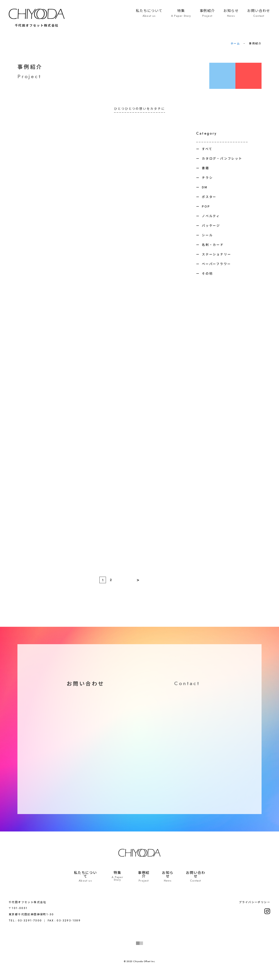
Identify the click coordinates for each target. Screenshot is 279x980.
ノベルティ (211, 216)
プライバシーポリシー (255, 902)
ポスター (209, 197)
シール (207, 235)
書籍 (206, 168)
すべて (207, 149)
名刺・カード (213, 245)
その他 (207, 273)
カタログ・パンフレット (222, 158)
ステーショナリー (216, 254)
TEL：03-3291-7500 (25, 921)
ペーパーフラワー (216, 264)
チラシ (207, 177)
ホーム (235, 43)
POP (206, 206)
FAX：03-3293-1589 (64, 921)
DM (205, 187)
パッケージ (211, 225)
